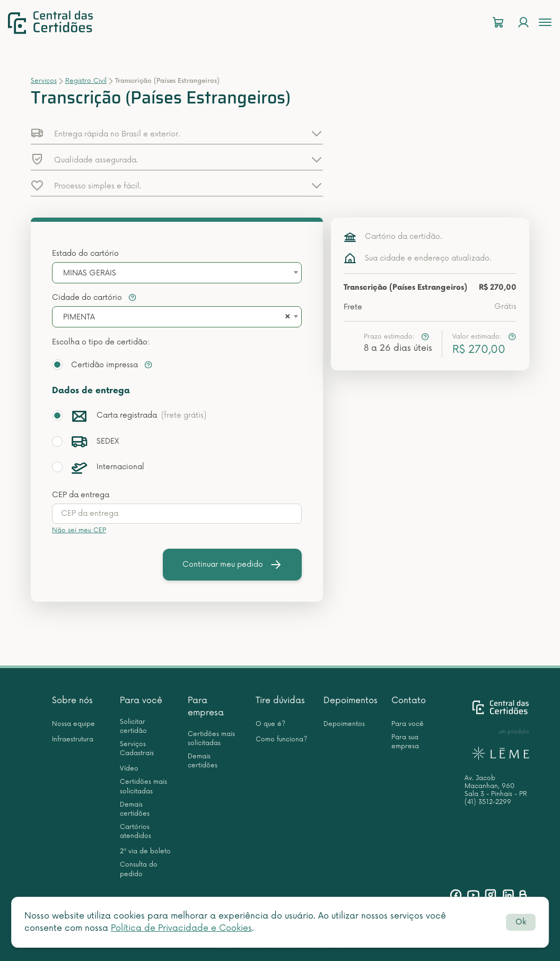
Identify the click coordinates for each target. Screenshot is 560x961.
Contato (409, 700)
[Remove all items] (286, 317)
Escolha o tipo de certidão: (101, 342)
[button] (177, 133)
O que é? (270, 724)
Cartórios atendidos (135, 832)
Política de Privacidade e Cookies (181, 928)
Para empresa (206, 707)
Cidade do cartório (94, 297)
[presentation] (177, 514)
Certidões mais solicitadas (143, 786)
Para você (141, 700)
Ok (521, 922)
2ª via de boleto (145, 851)
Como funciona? (281, 739)
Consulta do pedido (139, 869)
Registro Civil (86, 81)
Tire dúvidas (280, 700)
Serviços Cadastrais (137, 749)
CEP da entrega (81, 495)
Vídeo (129, 769)
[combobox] (177, 273)
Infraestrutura (73, 739)
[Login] (523, 23)
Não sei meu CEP (79, 530)
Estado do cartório (85, 253)
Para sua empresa (405, 742)
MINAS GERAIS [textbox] (90, 273)
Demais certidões (135, 809)
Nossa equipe (73, 724)
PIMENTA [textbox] (79, 317)
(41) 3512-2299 (488, 802)
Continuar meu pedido (232, 565)
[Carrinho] (498, 23)
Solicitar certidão (133, 726)
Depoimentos (351, 700)
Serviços (44, 81)
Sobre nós (72, 700)
